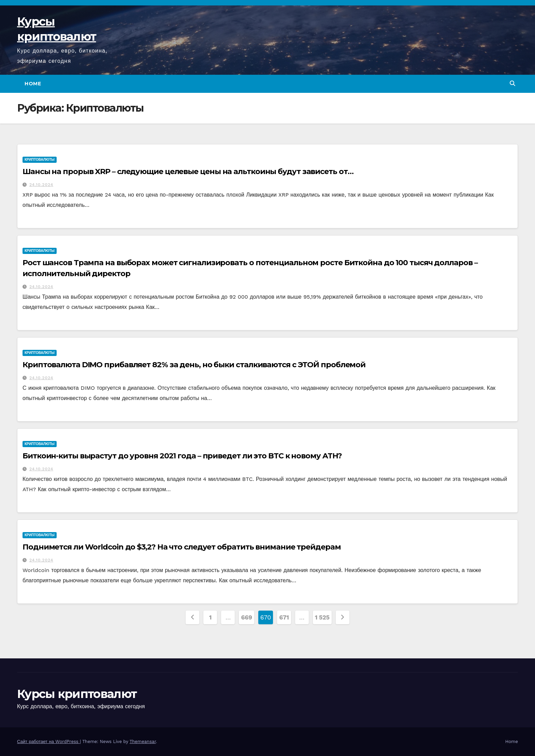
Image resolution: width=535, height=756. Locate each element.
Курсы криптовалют (77, 694)
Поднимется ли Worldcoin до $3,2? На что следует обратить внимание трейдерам (182, 547)
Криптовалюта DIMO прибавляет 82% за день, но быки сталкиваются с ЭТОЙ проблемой (194, 365)
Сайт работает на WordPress (48, 741)
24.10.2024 (41, 185)
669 (246, 617)
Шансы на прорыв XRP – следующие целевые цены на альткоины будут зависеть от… (188, 172)
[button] (512, 83)
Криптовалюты (40, 160)
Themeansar (143, 741)
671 (284, 617)
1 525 (322, 617)
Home (33, 84)
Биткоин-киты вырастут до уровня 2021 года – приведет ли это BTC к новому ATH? (182, 456)
